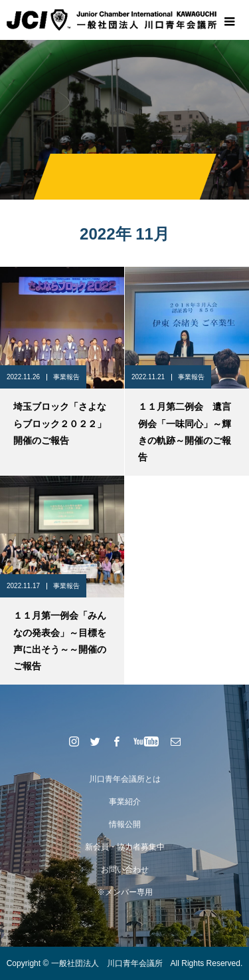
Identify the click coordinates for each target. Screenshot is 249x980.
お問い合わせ (125, 870)
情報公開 (125, 824)
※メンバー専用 (125, 892)
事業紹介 (125, 802)
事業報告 (66, 377)
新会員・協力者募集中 (125, 847)
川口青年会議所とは (125, 779)
